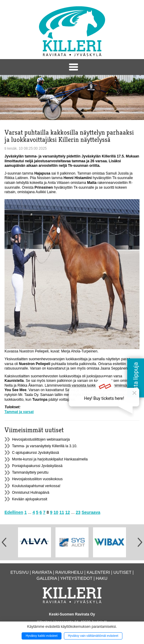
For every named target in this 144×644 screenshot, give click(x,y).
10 (56, 512)
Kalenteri (98, 572)
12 (67, 512)
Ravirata (42, 572)
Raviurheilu (69, 572)
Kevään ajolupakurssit (30, 499)
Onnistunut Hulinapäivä (31, 493)
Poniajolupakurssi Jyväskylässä (37, 466)
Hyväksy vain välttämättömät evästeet (93, 636)
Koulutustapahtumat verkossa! (36, 486)
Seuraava (91, 512)
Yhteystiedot (76, 578)
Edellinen (14, 512)
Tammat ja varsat (19, 412)
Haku (102, 578)
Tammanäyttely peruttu (30, 472)
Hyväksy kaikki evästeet (42, 636)
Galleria (47, 578)
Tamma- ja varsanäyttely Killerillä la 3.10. (45, 446)
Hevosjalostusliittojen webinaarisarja (41, 439)
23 (78, 512)
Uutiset (122, 572)
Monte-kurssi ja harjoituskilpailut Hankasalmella (50, 459)
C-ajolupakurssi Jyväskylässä (36, 453)
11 (62, 512)
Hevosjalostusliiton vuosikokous (37, 479)
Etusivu (20, 572)
